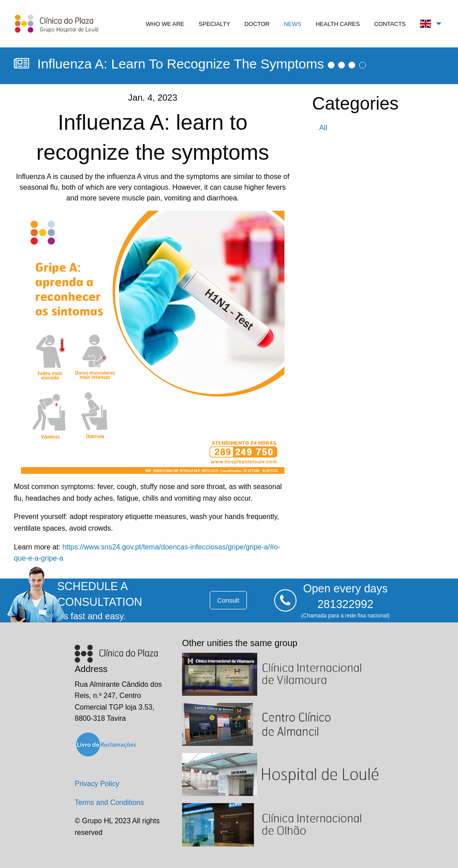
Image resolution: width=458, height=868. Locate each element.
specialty (214, 24)
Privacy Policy (97, 784)
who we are (165, 24)
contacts (390, 24)
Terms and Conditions (109, 802)
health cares (338, 24)
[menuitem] (165, 23)
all (323, 128)
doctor (257, 24)
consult (228, 600)
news (293, 24)
